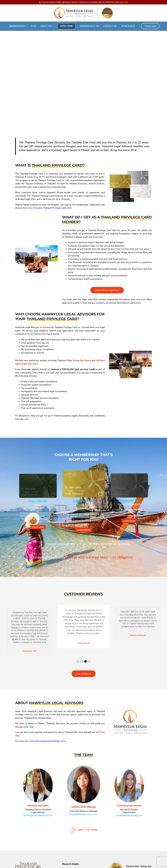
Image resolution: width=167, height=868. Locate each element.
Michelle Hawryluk (38, 806)
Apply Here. (124, 2)
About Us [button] (46, 26)
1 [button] (78, 662)
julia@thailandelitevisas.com (129, 816)
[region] (83, 78)
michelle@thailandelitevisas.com (38, 816)
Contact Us (110, 26)
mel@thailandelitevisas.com (83, 814)
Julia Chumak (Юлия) (129, 806)
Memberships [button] (17, 26)
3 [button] (86, 662)
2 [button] (82, 662)
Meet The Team (83, 830)
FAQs (34, 26)
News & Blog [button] (128, 26)
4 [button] (89, 662)
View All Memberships (56, 544)
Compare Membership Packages (105, 544)
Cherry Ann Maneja (84, 807)
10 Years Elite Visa (129, 501)
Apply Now (66, 26)
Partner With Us (89, 26)
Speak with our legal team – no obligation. (101, 557)
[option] (38, 502)
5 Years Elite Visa (38, 501)
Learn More (38, 527)
